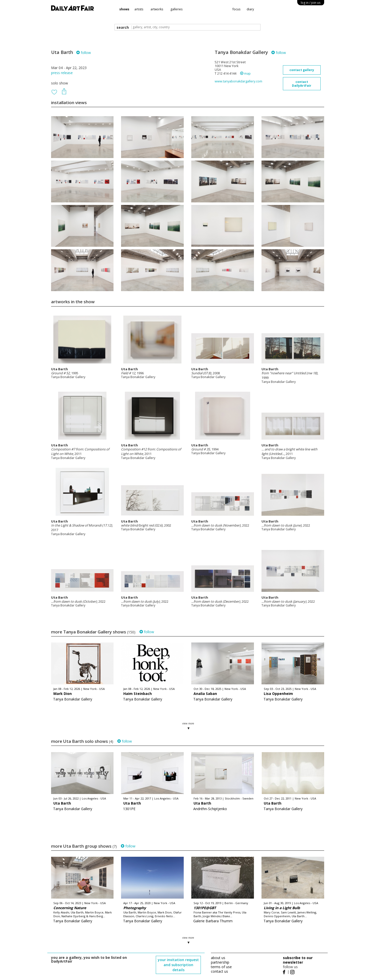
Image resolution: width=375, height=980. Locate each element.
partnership (220, 962)
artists (139, 9)
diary (250, 9)
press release (62, 73)
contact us (219, 971)
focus (236, 9)
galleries (176, 9)
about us (218, 958)
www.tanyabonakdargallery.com (238, 81)
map (245, 73)
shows (124, 9)
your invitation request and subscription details (178, 965)
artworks (157, 9)
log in (311, 3)
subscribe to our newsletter (298, 960)
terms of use (221, 967)
